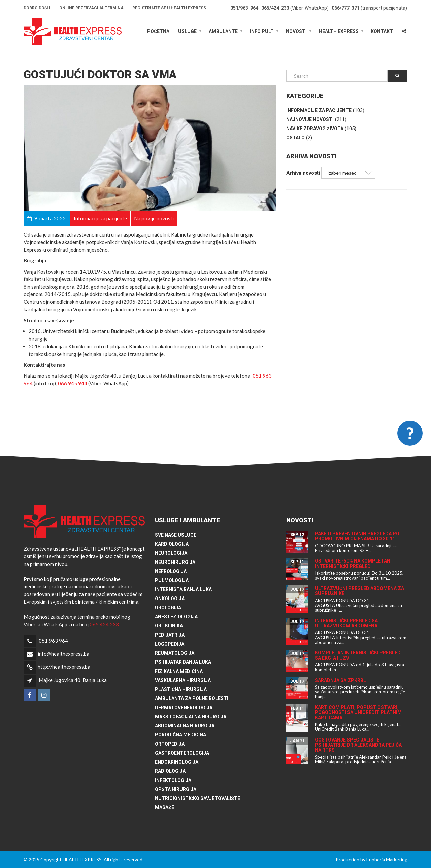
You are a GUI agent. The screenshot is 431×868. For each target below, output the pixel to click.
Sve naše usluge (176, 535)
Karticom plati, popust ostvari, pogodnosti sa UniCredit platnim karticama (358, 712)
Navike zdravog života (315, 129)
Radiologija (170, 771)
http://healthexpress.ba (64, 667)
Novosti (296, 31)
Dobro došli (37, 8)
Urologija (168, 608)
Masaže (164, 807)
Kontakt (382, 31)
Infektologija (173, 780)
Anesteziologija (176, 617)
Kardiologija (172, 544)
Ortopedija (170, 744)
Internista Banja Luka (183, 589)
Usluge (187, 31)
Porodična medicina (180, 735)
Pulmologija (172, 580)
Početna (158, 31)
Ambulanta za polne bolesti (192, 698)
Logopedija (170, 644)
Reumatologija (175, 653)
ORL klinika (169, 626)
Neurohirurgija (175, 562)
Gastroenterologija (182, 753)
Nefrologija (171, 571)
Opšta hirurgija (176, 789)
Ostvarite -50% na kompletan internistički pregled (353, 563)
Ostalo (295, 138)
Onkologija (170, 599)
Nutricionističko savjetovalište (197, 798)
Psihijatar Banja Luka (183, 662)
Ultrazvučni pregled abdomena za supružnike (359, 591)
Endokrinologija (177, 762)
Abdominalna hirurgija (185, 726)
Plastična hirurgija (181, 689)
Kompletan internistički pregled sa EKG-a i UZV (358, 655)
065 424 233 (104, 624)
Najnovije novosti (310, 119)
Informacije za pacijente (319, 110)
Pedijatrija (170, 635)
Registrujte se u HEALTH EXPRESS (169, 8)
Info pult (262, 31)
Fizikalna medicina (179, 671)
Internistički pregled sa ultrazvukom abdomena (346, 623)
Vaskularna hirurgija (183, 680)
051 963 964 (53, 641)
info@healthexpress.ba (63, 654)
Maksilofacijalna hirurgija (191, 717)
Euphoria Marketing (387, 859)
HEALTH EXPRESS (339, 31)
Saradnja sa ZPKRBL (340, 680)
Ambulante (223, 31)
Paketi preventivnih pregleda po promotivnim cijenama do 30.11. (357, 536)
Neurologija (171, 553)
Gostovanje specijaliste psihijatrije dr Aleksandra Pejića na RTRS (358, 745)
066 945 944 (73, 383)
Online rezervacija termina (91, 8)
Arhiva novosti (303, 173)
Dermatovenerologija (184, 708)
